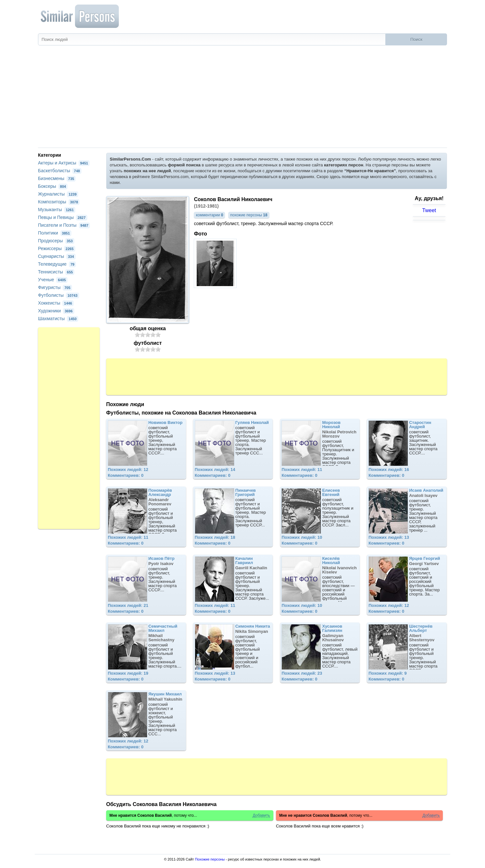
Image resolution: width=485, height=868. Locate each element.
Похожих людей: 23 (302, 673)
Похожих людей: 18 (215, 537)
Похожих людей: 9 (388, 673)
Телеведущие (57, 264)
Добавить (261, 816)
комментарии (209, 215)
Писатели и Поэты (64, 225)
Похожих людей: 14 (215, 470)
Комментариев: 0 (126, 475)
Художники (56, 311)
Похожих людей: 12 (128, 470)
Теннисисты (56, 272)
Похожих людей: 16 (389, 470)
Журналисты (58, 194)
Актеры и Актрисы (64, 163)
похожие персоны (249, 215)
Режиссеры (57, 248)
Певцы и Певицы (63, 217)
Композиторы (59, 202)
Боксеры (53, 186)
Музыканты (57, 210)
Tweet (429, 210)
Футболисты (59, 295)
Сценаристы (57, 256)
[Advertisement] (242, 99)
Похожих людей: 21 (128, 605)
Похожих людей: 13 (389, 537)
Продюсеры (56, 241)
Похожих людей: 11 (302, 470)
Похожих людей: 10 (302, 537)
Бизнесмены (57, 178)
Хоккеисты (56, 303)
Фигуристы (55, 287)
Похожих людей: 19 (128, 673)
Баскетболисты (60, 171)
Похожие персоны (210, 859)
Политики (55, 233)
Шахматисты (58, 319)
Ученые (53, 280)
